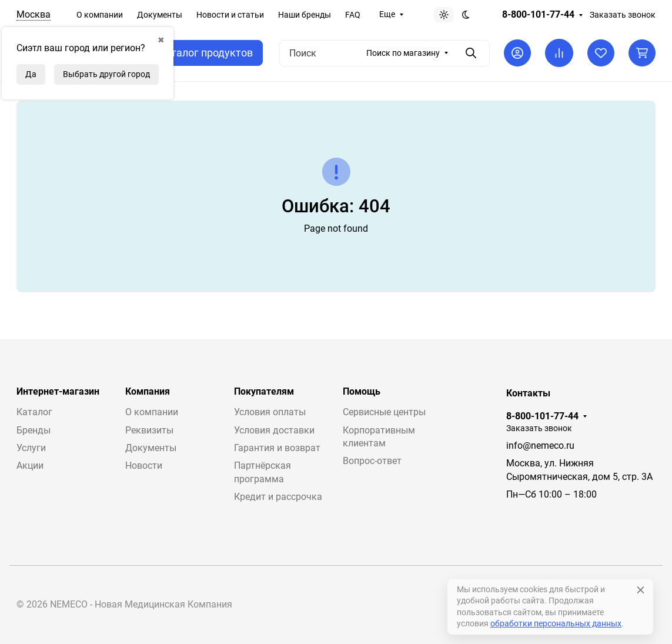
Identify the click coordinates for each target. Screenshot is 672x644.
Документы (160, 15)
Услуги (31, 448)
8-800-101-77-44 (538, 15)
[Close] (641, 590)
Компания (148, 392)
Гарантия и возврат (277, 448)
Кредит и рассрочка (278, 497)
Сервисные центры (384, 412)
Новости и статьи (230, 15)
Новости (144, 466)
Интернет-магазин (58, 392)
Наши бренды (305, 15)
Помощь (362, 392)
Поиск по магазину (403, 53)
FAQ (353, 15)
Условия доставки (274, 430)
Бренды (34, 430)
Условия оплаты (270, 412)
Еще (387, 14)
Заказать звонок (623, 15)
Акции (30, 466)
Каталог (34, 412)
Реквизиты (149, 430)
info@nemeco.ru (540, 446)
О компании (100, 15)
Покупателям (264, 392)
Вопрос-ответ (372, 461)
